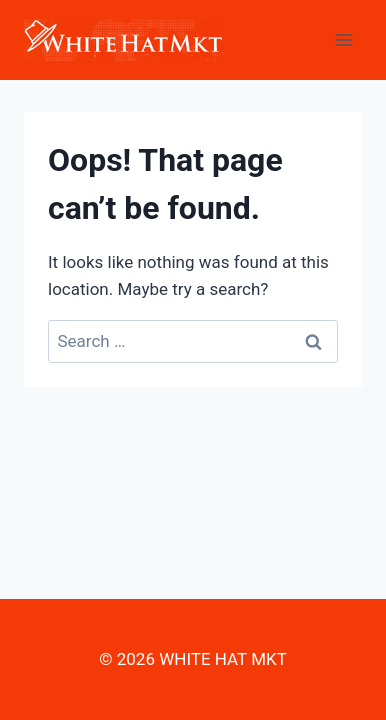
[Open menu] (343, 39)
